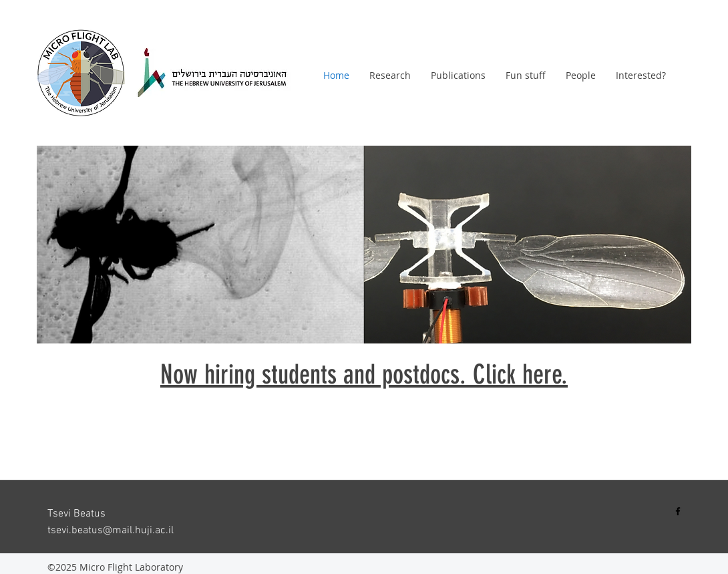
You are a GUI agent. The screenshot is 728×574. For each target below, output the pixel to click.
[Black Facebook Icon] (678, 511)
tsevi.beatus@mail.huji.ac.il (111, 531)
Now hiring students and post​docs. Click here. (364, 375)
